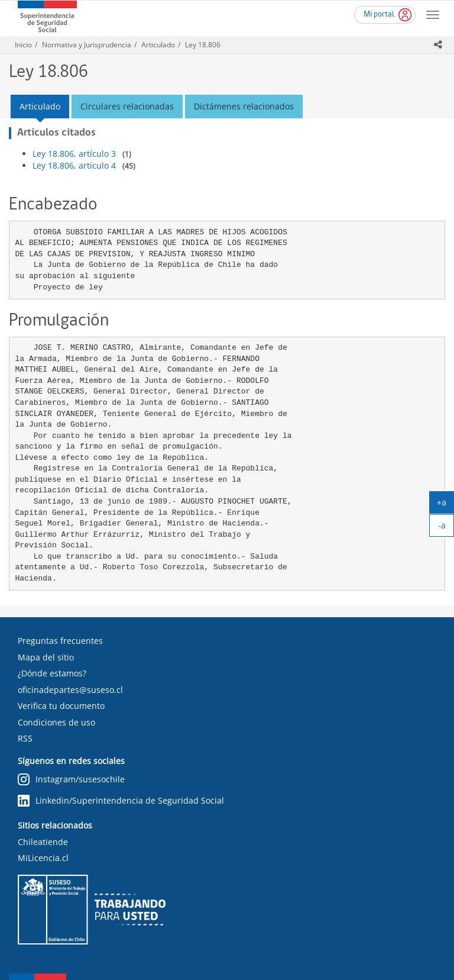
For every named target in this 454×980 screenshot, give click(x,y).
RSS (25, 738)
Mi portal (379, 14)
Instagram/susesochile (71, 780)
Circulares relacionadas (127, 106)
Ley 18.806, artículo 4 (74, 165)
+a (445, 505)
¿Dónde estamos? (52, 673)
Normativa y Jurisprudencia (87, 45)
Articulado (158, 45)
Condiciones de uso (56, 722)
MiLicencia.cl (43, 858)
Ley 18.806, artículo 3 (74, 154)
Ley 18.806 (203, 45)
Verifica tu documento (61, 706)
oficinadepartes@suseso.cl (70, 690)
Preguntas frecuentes (60, 641)
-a (446, 528)
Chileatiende (43, 842)
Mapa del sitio (46, 657)
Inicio (23, 45)
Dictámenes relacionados (244, 106)
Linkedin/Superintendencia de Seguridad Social (121, 801)
